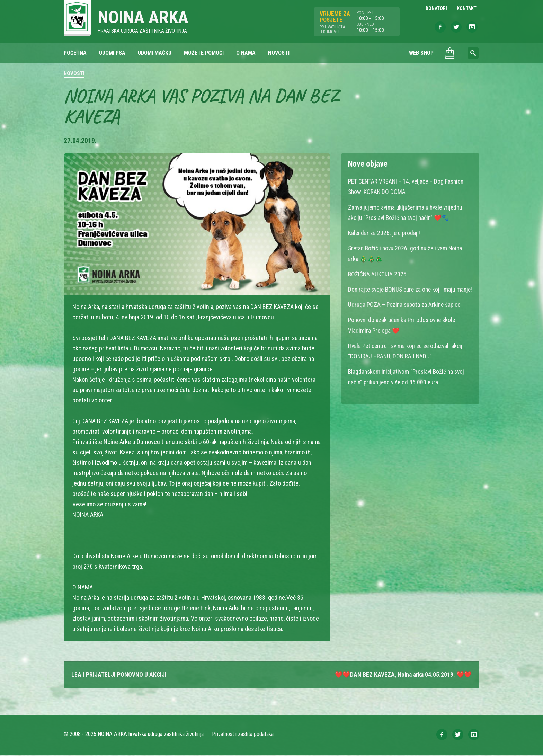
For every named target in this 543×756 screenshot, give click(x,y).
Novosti (74, 74)
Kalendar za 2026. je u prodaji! (385, 233)
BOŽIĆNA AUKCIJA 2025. (378, 274)
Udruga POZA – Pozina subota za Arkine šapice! (407, 315)
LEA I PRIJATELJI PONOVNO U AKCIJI (119, 675)
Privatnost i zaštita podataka (243, 735)
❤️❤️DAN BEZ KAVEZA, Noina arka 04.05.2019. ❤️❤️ (402, 675)
